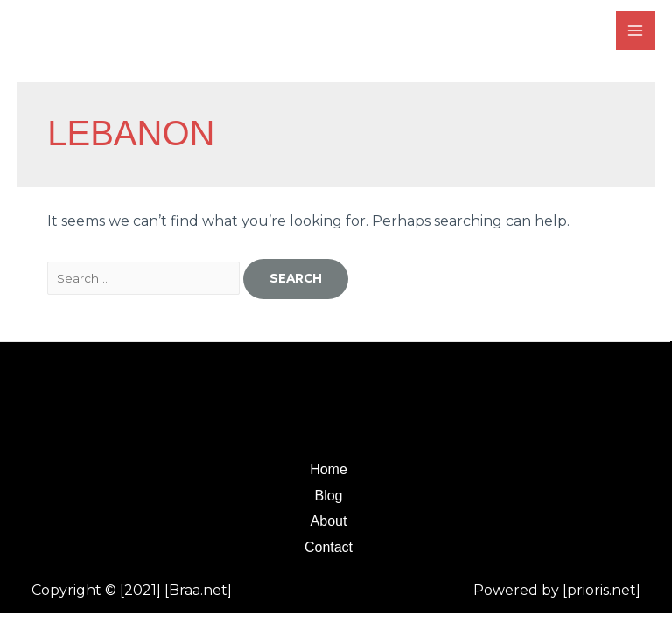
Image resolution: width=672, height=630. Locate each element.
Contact (329, 547)
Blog (328, 496)
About (329, 521)
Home (329, 469)
